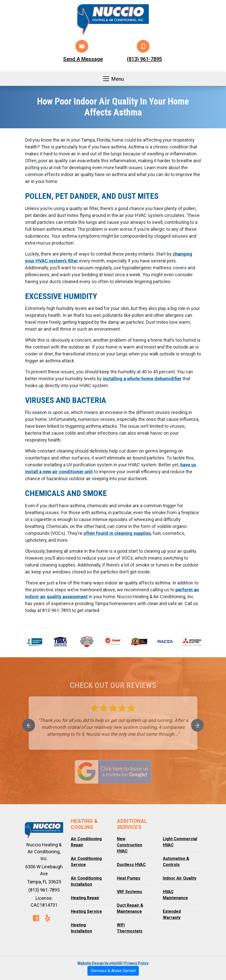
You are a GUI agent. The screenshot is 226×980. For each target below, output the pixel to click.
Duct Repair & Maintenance (130, 908)
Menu (113, 79)
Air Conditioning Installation (86, 881)
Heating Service (86, 911)
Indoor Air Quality (180, 878)
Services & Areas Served (113, 971)
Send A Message (83, 59)
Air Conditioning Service (86, 862)
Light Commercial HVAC (180, 842)
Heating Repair (85, 898)
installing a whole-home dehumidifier (142, 379)
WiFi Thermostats (130, 928)
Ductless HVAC (131, 865)
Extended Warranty (172, 914)
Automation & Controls (176, 862)
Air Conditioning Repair (86, 842)
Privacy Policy (136, 963)
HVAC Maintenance (175, 895)
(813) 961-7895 (144, 59)
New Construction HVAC (129, 845)
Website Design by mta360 (100, 963)
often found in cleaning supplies (117, 533)
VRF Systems (129, 892)
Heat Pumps (129, 878)
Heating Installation (81, 928)
